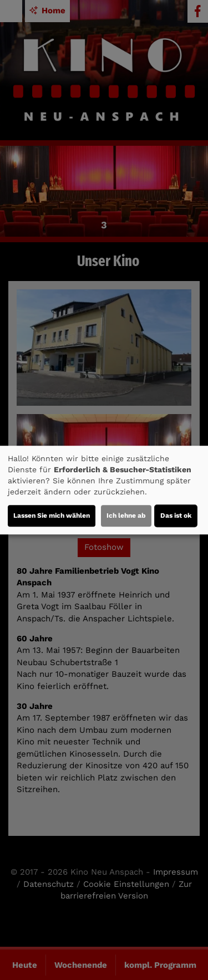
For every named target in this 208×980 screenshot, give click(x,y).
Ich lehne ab (126, 515)
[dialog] (104, 490)
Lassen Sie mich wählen (52, 515)
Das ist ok (176, 515)
